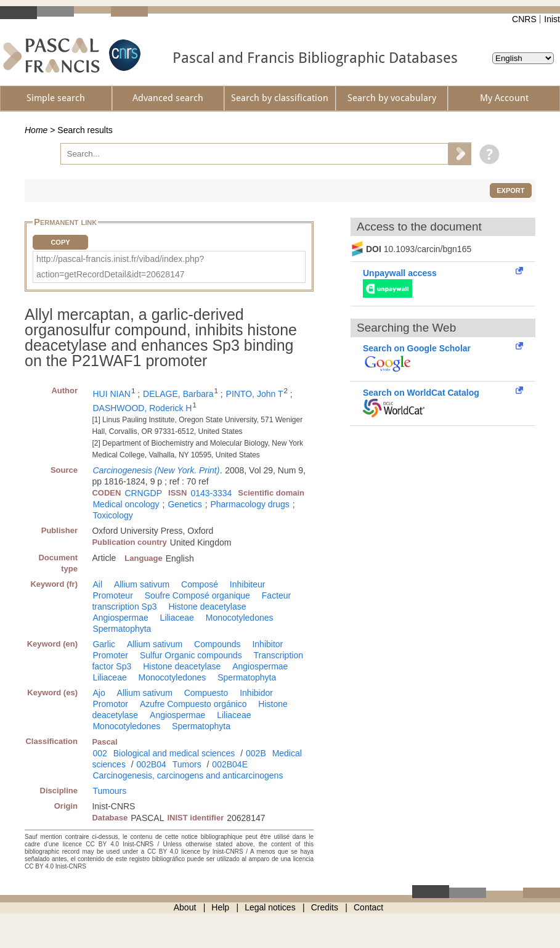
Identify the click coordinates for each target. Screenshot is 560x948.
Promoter (110, 655)
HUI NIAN (111, 394)
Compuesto (206, 693)
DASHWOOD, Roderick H (142, 408)
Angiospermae (120, 618)
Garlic (104, 644)
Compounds (217, 644)
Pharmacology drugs (250, 504)
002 (99, 753)
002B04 (152, 764)
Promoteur (112, 595)
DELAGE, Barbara (178, 394)
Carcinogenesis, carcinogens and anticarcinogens (188, 775)
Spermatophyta (122, 629)
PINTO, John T (255, 394)
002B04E (230, 764)
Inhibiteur (248, 584)
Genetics (185, 504)
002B (256, 753)
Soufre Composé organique (197, 595)
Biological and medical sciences (174, 753)
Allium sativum (142, 584)
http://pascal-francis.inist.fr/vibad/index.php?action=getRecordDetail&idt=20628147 (120, 267)
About (185, 907)
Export (510, 190)
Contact (368, 907)
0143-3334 (211, 493)
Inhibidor (256, 693)
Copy (60, 242)
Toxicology (112, 515)
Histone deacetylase (207, 607)
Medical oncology (126, 504)
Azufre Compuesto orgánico (193, 704)
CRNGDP (143, 493)
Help (220, 907)
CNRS (524, 19)
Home (36, 130)
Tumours (109, 791)
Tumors (187, 764)
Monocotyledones (240, 618)
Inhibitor (267, 644)
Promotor (110, 704)
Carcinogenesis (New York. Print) (156, 470)
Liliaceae (177, 618)
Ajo (99, 693)
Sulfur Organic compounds (191, 655)
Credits (325, 907)
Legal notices (270, 907)
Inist (552, 19)
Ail (97, 584)
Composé (200, 584)
